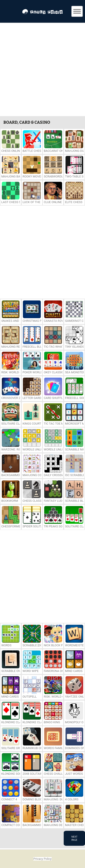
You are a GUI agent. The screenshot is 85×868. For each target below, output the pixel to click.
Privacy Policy (42, 859)
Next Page (74, 838)
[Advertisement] (42, 70)
